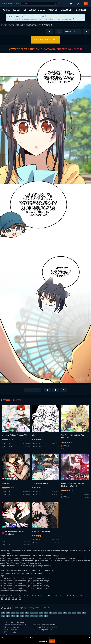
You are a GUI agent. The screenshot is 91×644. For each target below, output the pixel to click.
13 (49, 596)
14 (52, 596)
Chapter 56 (65, 446)
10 (38, 596)
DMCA (6, 635)
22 (81, 596)
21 (77, 596)
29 (16, 598)
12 (45, 596)
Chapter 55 (65, 449)
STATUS (42, 10)
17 (63, 596)
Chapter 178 (36, 443)
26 (6, 598)
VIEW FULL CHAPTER (46, 40)
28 (13, 598)
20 (74, 596)
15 (56, 596)
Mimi (34, 435)
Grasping (6, 483)
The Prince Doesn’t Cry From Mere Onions (73, 437)
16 (60, 596)
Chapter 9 (6, 492)
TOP (24, 10)
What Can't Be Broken (41, 532)
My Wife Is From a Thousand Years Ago (44, 556)
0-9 (8, 613)
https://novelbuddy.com (57, 16)
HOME (4, 25)
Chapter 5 (6, 545)
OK (52, 641)
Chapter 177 (36, 446)
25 (2, 598)
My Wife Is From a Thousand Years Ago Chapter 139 (33, 571)
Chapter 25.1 (36, 540)
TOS (6, 632)
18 (67, 596)
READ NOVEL (81, 10)
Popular (13, 632)
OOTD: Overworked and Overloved (15, 533)
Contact (7, 625)
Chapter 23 (65, 494)
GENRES (32, 10)
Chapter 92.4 (7, 446)
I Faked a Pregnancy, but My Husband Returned (73, 485)
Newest (14, 625)
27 (9, 598)
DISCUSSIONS (67, 10)
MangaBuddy (5, 556)
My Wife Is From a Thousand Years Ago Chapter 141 (31, 573)
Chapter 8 (6, 495)
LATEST (17, 10)
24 (88, 596)
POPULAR (7, 10)
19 (70, 596)
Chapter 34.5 (36, 495)
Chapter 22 (65, 497)
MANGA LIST (53, 10)
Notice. (34, 543)
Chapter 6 (6, 542)
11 (42, 596)
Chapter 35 (36, 492)
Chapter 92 (6, 443)
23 (84, 596)
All (3, 613)
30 (20, 598)
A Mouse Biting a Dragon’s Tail (15, 435)
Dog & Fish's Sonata (40, 483)
